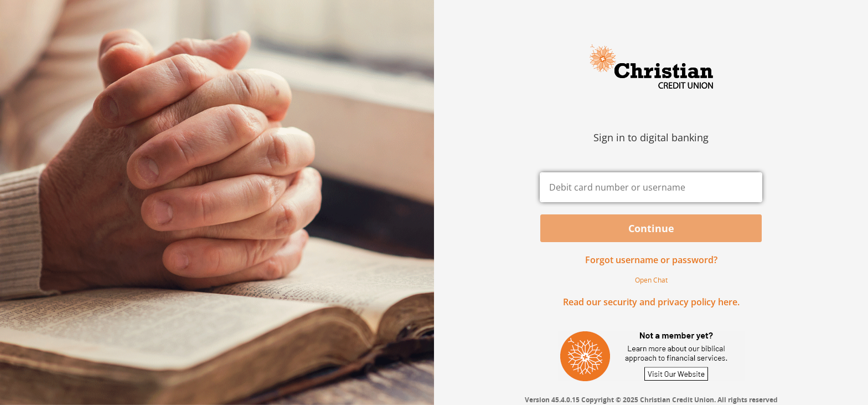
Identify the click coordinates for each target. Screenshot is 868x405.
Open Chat (651, 280)
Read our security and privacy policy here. (651, 302)
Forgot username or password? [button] (651, 260)
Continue (651, 228)
